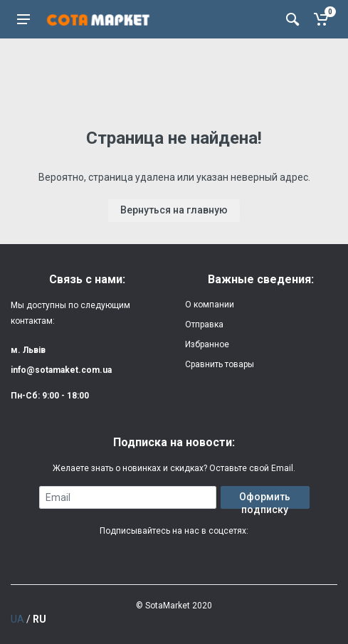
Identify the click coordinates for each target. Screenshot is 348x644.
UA (17, 619)
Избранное (207, 344)
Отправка (204, 324)
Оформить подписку (265, 500)
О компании (210, 305)
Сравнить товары (220, 364)
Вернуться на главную (174, 210)
